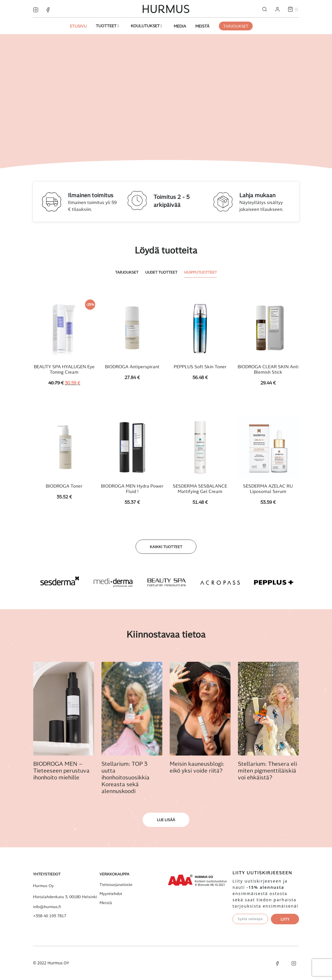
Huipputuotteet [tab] (201, 272)
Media (180, 26)
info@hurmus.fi (47, 907)
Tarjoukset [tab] (127, 272)
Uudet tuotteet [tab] (161, 272)
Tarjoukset (236, 26)
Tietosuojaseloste (116, 885)
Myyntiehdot (111, 894)
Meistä (202, 26)
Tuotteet (107, 26)
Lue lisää (166, 820)
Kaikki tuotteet (166, 547)
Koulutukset (146, 26)
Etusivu (78, 26)
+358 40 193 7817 (50, 916)
